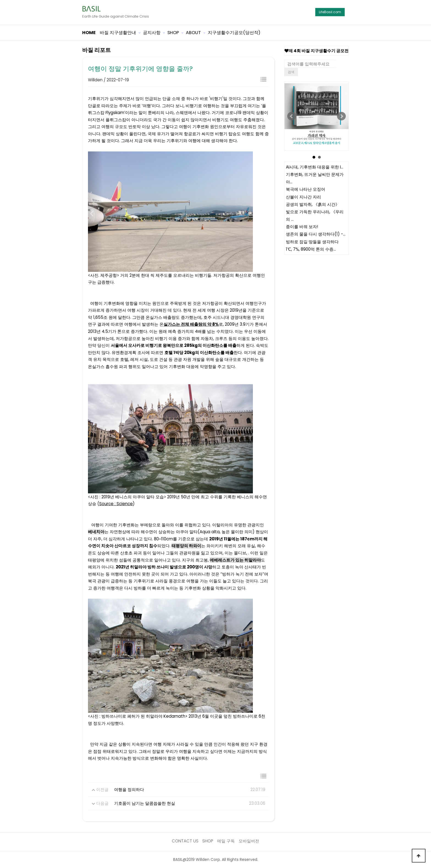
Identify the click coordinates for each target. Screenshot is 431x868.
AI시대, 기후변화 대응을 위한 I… (315, 167)
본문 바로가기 (0, 0)
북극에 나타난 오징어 (306, 190)
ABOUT (193, 33)
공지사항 (152, 33)
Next (341, 116)
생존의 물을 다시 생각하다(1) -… (316, 234)
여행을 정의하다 (129, 790)
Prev (292, 116)
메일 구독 (226, 841)
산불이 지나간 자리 (303, 197)
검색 (291, 72)
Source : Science (116, 504)
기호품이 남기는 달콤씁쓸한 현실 (145, 803)
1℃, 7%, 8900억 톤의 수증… (311, 249)
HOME (89, 33)
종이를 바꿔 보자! (302, 227)
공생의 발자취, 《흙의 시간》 (313, 204)
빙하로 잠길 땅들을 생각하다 (312, 242)
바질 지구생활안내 (118, 33)
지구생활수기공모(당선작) (234, 33)
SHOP (173, 33)
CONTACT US (185, 841)
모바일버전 (249, 841)
